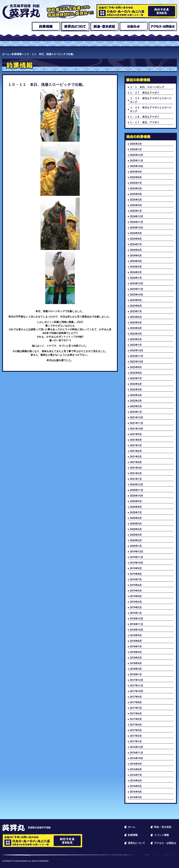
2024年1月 (136, 278)
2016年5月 (136, 786)
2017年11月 (137, 686)
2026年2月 (136, 144)
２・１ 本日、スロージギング (147, 87)
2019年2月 (136, 607)
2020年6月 (136, 518)
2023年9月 (136, 300)
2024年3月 (136, 267)
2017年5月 (136, 719)
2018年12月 (137, 619)
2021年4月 (136, 462)
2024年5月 (136, 256)
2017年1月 (136, 741)
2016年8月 (136, 769)
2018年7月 (136, 647)
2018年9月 (136, 635)
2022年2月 (136, 406)
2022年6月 (136, 384)
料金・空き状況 (104, 27)
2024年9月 (136, 233)
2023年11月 (137, 289)
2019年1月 (136, 613)
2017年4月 (136, 725)
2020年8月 (136, 507)
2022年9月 (136, 367)
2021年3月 (136, 468)
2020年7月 (136, 512)
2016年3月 (136, 797)
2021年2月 (136, 473)
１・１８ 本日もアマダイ (145, 117)
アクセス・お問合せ (163, 27)
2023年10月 (137, 295)
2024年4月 (136, 261)
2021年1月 (136, 479)
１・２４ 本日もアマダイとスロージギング (151, 100)
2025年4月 (136, 194)
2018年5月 (136, 658)
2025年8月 (136, 177)
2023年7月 (136, 311)
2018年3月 (136, 669)
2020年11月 (137, 490)
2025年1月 (136, 211)
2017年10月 (137, 691)
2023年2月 (136, 339)
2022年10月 (137, 362)
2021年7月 (136, 445)
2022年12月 (137, 350)
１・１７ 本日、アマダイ (145, 122)
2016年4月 (136, 792)
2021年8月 (136, 440)
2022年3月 (136, 401)
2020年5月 (136, 524)
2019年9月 (136, 568)
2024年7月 (136, 244)
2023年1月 (136, 345)
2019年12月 (137, 552)
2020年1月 (136, 546)
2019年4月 (136, 596)
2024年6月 (136, 250)
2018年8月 (136, 641)
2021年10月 (137, 429)
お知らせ (133, 27)
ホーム (16, 27)
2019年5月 (136, 591)
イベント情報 (162, 835)
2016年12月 (137, 747)
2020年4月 (136, 529)
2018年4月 (136, 663)
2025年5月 (136, 189)
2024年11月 (137, 222)
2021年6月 (136, 451)
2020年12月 (137, 485)
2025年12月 (137, 155)
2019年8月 (136, 574)
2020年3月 (136, 535)
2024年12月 (137, 216)
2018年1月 (136, 674)
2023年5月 (136, 323)
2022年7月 (136, 378)
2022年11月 (137, 356)
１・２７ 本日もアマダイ (145, 93)
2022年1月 (136, 412)
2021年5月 (136, 457)
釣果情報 (46, 27)
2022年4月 (136, 395)
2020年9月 (136, 501)
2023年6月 (136, 317)
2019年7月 (136, 579)
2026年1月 (136, 149)
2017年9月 (136, 697)
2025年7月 (136, 183)
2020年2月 (136, 540)
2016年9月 (136, 764)
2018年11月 (137, 624)
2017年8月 (136, 702)
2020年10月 (137, 496)
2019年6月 (136, 585)
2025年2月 (136, 205)
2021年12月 (137, 418)
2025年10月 (137, 166)
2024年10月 (137, 228)
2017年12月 (137, 680)
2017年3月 (136, 730)
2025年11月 (137, 161)
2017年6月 (136, 714)
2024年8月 (136, 239)
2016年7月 (136, 775)
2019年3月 (136, 602)
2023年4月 (136, 328)
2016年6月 (136, 781)
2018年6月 (136, 652)
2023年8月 (136, 306)
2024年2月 (136, 272)
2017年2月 (136, 736)
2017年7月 (136, 708)
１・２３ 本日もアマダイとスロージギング (151, 109)
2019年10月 (137, 563)
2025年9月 (136, 172)
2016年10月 (137, 758)
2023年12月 (137, 283)
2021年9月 (136, 434)
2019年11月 (137, 557)
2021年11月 (137, 423)
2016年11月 (137, 753)
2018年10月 (137, 630)
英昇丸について (75, 27)
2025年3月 (136, 200)
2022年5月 (136, 390)
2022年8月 (136, 373)
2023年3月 (136, 334)
